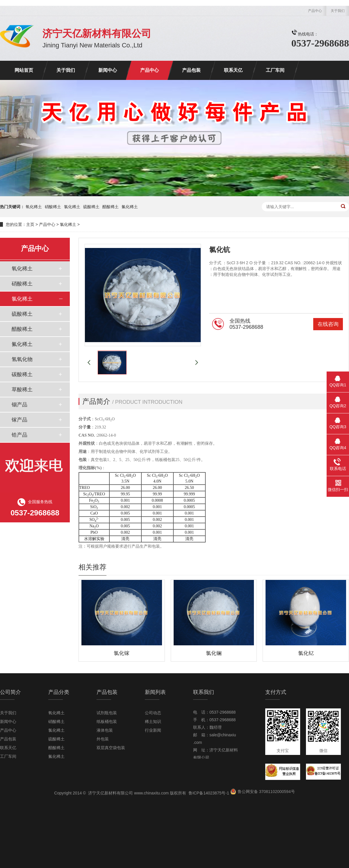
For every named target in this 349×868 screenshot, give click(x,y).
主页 (30, 224)
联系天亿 (233, 70)
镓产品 (19, 420)
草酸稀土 (22, 390)
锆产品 (19, 435)
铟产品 (19, 405)
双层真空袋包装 (111, 748)
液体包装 (105, 730)
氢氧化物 (22, 359)
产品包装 (191, 70)
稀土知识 (153, 721)
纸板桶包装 (107, 721)
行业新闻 (153, 730)
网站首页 (24, 70)
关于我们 (338, 11)
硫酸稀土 (91, 207)
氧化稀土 (34, 207)
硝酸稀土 (53, 207)
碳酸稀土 (22, 374)
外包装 (103, 739)
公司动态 (153, 713)
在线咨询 (328, 324)
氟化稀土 (130, 207)
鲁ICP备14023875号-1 (209, 793)
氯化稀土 (72, 207)
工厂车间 (275, 70)
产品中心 (315, 11)
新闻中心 (108, 70)
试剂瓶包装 (107, 713)
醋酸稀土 (111, 207)
